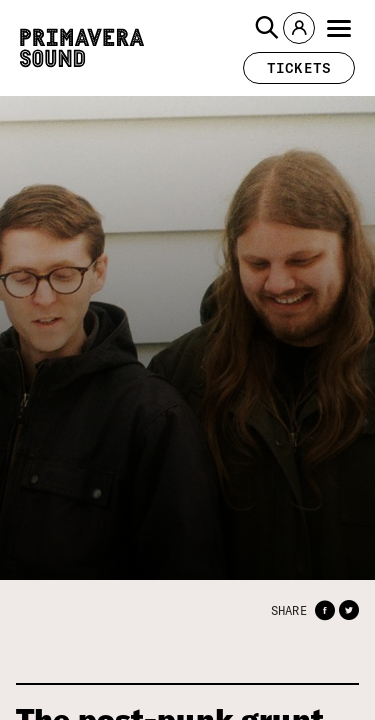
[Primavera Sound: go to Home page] (82, 48)
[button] (267, 28)
